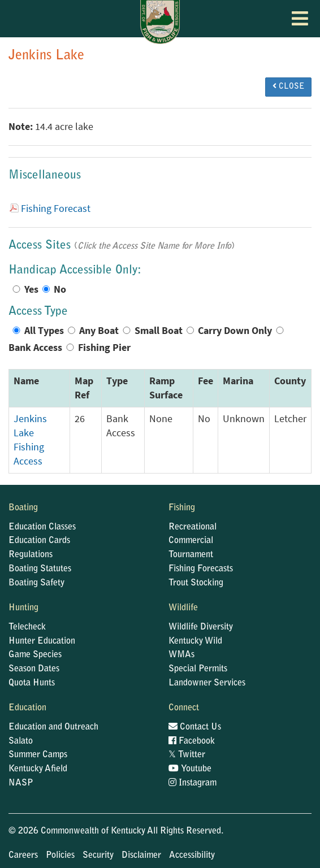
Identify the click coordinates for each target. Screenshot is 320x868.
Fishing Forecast (56, 209)
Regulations (31, 555)
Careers (23, 856)
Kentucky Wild (195, 641)
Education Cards (39, 541)
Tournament (191, 555)
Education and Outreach (53, 727)
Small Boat (159, 331)
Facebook (192, 741)
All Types (44, 331)
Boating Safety (36, 583)
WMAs (181, 655)
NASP (21, 783)
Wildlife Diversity (201, 627)
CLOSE (288, 86)
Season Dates (34, 669)
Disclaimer (141, 856)
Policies (60, 856)
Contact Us (195, 727)
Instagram (193, 783)
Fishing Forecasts (201, 569)
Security (98, 856)
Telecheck (27, 627)
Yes (31, 289)
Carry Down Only (235, 331)
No (60, 289)
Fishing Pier (104, 348)
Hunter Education (42, 641)
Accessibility (192, 856)
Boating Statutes (40, 569)
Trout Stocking (196, 583)
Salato (21, 741)
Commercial (191, 541)
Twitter (187, 755)
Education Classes (42, 527)
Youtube (190, 769)
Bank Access (35, 348)
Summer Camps (38, 755)
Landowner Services (207, 683)
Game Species (35, 655)
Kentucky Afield (38, 769)
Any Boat (99, 331)
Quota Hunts (32, 683)
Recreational (193, 527)
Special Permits (198, 669)
